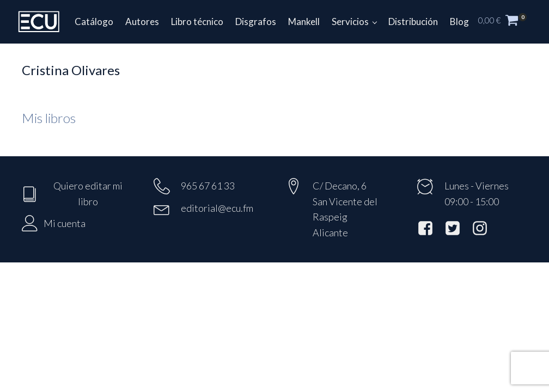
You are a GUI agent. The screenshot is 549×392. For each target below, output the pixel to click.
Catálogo (94, 22)
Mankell (304, 22)
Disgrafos (256, 22)
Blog (459, 22)
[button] (508, 22)
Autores (142, 22)
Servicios (350, 22)
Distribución (413, 22)
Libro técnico (197, 22)
